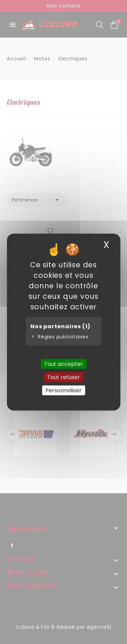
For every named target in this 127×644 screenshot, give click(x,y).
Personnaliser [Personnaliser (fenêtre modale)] (63, 390)
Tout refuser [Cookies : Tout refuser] (63, 377)
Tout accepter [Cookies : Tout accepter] (63, 364)
